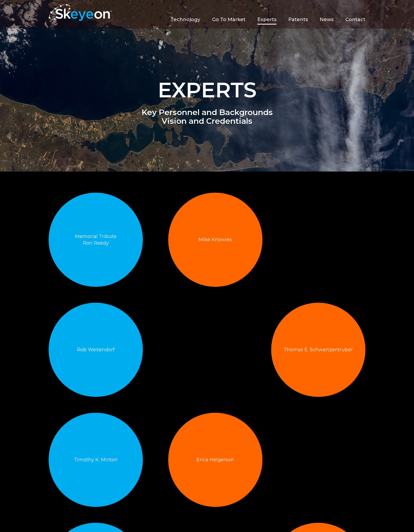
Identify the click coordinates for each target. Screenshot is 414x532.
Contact (355, 20)
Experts (267, 20)
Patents (298, 20)
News (327, 20)
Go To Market (229, 20)
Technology (185, 20)
